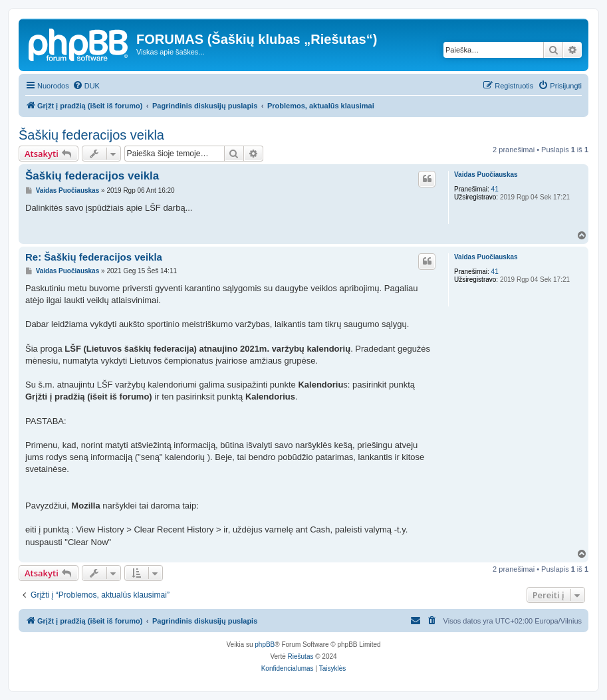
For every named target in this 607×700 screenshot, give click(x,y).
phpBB (265, 644)
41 (495, 189)
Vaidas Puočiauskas (486, 175)
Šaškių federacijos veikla (91, 135)
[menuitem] (86, 86)
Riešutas (301, 656)
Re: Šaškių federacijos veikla (94, 257)
